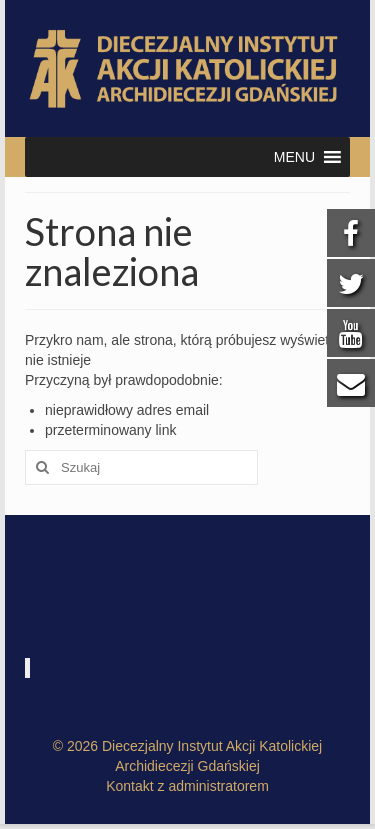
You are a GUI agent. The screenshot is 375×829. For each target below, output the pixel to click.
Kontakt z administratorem (187, 786)
